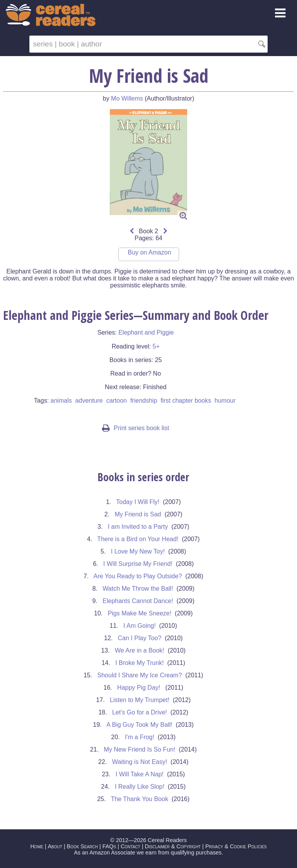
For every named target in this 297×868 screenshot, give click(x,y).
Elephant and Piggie (146, 332)
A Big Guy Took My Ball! (139, 725)
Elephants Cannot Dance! (138, 601)
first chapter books (186, 401)
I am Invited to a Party (138, 527)
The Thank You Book (140, 799)
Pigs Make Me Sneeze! (140, 613)
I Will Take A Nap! (140, 774)
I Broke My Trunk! (139, 663)
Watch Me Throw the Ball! (138, 589)
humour (225, 401)
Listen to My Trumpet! (140, 700)
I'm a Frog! (140, 737)
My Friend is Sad (138, 514)
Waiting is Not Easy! (140, 762)
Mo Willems (127, 98)
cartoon (117, 401)
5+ (156, 346)
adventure (89, 401)
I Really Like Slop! (140, 787)
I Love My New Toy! (138, 551)
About (55, 846)
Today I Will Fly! (138, 502)
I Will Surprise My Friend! (138, 564)
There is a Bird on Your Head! (138, 539)
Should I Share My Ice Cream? (140, 675)
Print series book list (136, 428)
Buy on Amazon (149, 252)
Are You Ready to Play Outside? (138, 576)
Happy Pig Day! (140, 688)
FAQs (109, 846)
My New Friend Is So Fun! (139, 749)
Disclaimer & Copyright (173, 846)
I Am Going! (140, 626)
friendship (144, 401)
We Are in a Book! (140, 650)
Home (37, 846)
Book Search (82, 846)
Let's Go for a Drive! (140, 712)
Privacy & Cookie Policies (236, 846)
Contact (131, 846)
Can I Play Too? (140, 638)
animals (61, 401)
